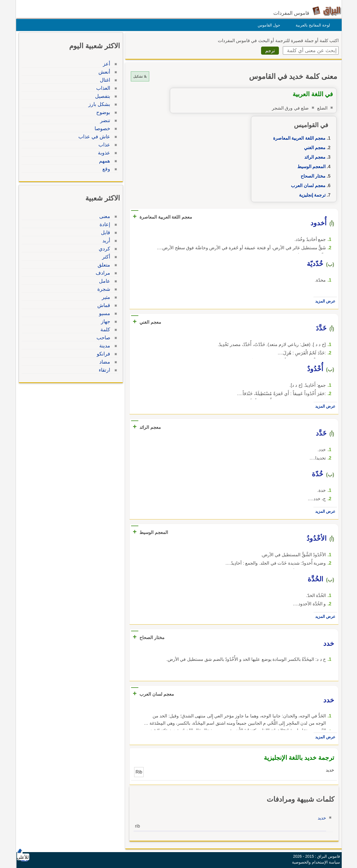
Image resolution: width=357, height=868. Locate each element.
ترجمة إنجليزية (311, 195)
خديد (320, 818)
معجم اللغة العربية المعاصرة (298, 138)
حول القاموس (268, 25)
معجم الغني (313, 148)
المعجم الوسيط (310, 167)
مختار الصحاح (312, 176)
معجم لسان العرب (307, 186)
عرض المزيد (324, 301)
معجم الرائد (313, 157)
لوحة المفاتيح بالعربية (311, 25)
